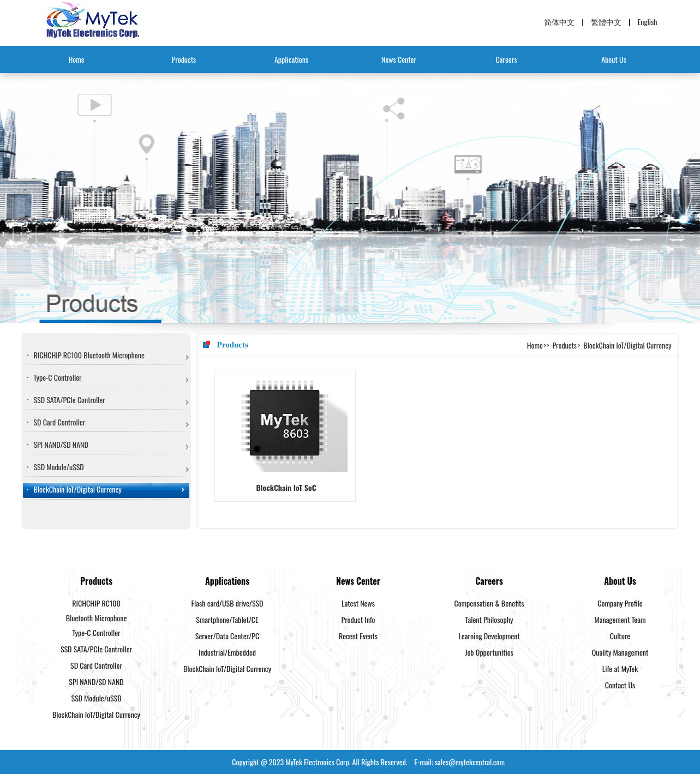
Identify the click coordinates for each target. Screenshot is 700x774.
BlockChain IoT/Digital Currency (78, 489)
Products (184, 59)
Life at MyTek (620, 668)
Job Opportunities (489, 652)
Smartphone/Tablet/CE (227, 619)
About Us (614, 59)
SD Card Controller (60, 422)
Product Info (358, 619)
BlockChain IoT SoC (286, 487)
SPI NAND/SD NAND (61, 444)
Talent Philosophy (489, 619)
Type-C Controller (58, 377)
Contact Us (620, 685)
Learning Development (489, 636)
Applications (291, 59)
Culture (620, 636)
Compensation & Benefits (489, 603)
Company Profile (620, 603)
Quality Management (620, 652)
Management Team (620, 619)
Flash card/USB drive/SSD (228, 603)
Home (76, 59)
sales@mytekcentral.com (470, 762)
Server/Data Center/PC (227, 636)
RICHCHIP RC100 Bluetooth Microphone (89, 355)
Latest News (358, 603)
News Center (399, 59)
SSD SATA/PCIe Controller (70, 400)
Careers (507, 59)
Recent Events (358, 636)
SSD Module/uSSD (59, 467)
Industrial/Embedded (227, 652)
